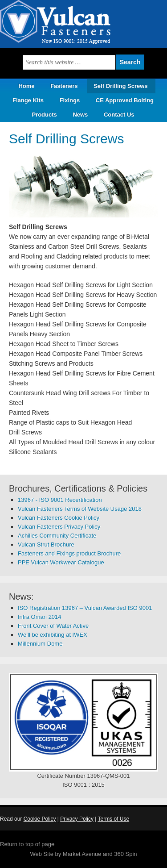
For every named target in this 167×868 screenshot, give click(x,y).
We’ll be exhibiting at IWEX (53, 635)
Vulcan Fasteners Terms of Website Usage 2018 (80, 509)
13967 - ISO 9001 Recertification (60, 500)
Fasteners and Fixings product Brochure (69, 553)
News (80, 115)
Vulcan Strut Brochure (46, 545)
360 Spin (125, 854)
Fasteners (64, 86)
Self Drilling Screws (120, 86)
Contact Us (119, 115)
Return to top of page (27, 844)
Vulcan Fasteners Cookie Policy (59, 518)
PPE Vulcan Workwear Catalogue (61, 562)
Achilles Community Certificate (57, 536)
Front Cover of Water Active (53, 626)
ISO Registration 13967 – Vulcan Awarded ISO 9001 (85, 608)
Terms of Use (113, 819)
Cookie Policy (40, 819)
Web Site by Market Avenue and (72, 854)
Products (41, 115)
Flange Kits (28, 100)
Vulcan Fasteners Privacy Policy (59, 527)
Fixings (70, 100)
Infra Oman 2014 (40, 617)
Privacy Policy (77, 819)
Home (26, 86)
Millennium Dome (40, 644)
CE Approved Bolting (125, 100)
